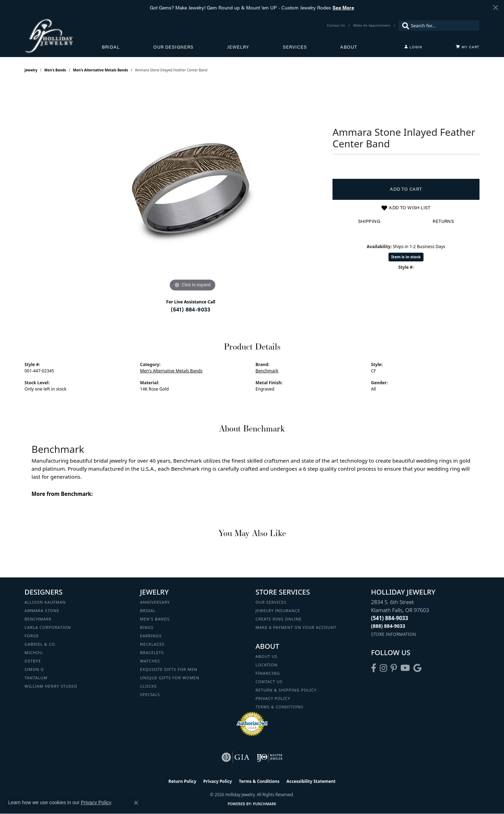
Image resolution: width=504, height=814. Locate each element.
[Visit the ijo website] (270, 757)
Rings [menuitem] (147, 627)
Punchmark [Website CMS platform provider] (265, 804)
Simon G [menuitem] (34, 669)
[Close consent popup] (136, 803)
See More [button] (343, 7)
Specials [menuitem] (150, 694)
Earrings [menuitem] (151, 636)
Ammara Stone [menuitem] (42, 610)
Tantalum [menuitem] (36, 678)
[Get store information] (394, 634)
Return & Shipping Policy (286, 690)
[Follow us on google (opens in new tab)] (417, 668)
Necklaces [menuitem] (152, 644)
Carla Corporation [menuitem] (48, 627)
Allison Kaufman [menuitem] (45, 602)
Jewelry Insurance (278, 610)
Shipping (369, 221)
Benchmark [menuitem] (38, 619)
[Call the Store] (390, 618)
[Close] (495, 8)
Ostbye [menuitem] (33, 661)
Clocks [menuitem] (148, 686)
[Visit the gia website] (236, 757)
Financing (268, 673)
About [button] (349, 47)
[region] (192, 188)
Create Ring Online (279, 619)
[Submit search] (404, 26)
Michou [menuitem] (34, 652)
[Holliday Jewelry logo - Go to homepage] (63, 36)
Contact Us (269, 682)
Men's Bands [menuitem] (155, 619)
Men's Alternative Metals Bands (101, 70)
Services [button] (295, 47)
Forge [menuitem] (32, 636)
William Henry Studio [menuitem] (51, 686)
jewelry (31, 70)
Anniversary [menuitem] (155, 602)
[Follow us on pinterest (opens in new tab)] (394, 668)
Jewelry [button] (238, 47)
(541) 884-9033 (191, 309)
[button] (413, 47)
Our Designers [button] (173, 47)
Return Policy (182, 781)
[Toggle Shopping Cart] (468, 47)
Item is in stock (406, 257)
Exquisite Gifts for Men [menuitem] (169, 669)
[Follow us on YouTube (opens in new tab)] (405, 668)
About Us (267, 656)
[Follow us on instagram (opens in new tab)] (383, 668)
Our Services (271, 602)
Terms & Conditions (279, 707)
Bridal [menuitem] (148, 610)
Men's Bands (55, 70)
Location (267, 665)
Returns (443, 221)
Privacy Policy (273, 698)
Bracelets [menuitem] (152, 652)
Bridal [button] (111, 47)
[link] (337, 26)
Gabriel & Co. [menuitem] (40, 644)
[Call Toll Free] (388, 626)
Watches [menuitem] (150, 661)
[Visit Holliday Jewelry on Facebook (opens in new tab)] (374, 668)
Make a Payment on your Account (296, 627)
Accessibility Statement (311, 781)
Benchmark (267, 371)
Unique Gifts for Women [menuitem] (170, 678)
